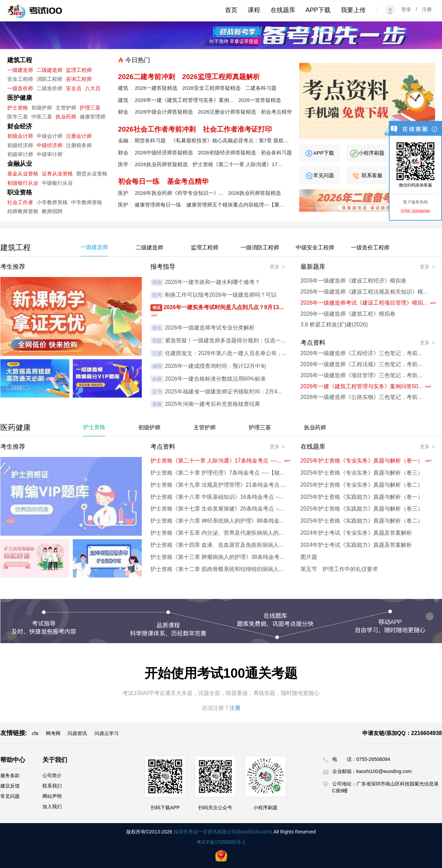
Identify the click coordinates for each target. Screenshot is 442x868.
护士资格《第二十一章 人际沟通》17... (237, 164)
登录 (409, 9)
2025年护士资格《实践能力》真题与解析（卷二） (362, 521)
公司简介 (52, 775)
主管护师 (66, 108)
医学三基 (18, 117)
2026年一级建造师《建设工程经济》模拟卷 (354, 281)
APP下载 (318, 10)
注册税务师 (79, 145)
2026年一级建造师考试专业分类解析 (210, 328)
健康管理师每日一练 (158, 205)
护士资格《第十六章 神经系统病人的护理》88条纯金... (217, 521)
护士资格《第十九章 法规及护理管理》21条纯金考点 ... (218, 485)
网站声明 (52, 796)
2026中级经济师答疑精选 (164, 152)
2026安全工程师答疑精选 (211, 88)
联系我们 (52, 786)
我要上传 (353, 10)
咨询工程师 (79, 79)
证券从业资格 (57, 174)
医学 (123, 164)
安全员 (74, 88)
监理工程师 (79, 70)
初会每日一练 (139, 181)
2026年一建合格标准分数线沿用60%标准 (215, 379)
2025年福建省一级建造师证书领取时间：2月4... (223, 392)
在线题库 (283, 10)
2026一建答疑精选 (156, 88)
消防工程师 (50, 79)
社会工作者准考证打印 (237, 129)
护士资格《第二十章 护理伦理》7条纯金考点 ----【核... (217, 473)
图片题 (309, 557)
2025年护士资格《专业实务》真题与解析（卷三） (362, 473)
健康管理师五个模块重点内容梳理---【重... (235, 205)
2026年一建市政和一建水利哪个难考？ (213, 282)
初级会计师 (20, 136)
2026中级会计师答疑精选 (164, 112)
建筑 (123, 88)
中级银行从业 (57, 183)
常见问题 (319, 175)
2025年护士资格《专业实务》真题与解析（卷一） (366, 461)
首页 (231, 10)
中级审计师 (50, 154)
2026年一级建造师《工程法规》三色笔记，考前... (361, 364)
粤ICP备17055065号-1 (221, 842)
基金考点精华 (188, 181)
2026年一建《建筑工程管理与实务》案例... (184, 100)
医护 (123, 193)
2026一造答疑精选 (260, 100)
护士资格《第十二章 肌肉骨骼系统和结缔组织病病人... (217, 569)
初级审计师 (20, 154)
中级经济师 (50, 145)
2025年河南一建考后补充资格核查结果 (213, 404)
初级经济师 (20, 145)
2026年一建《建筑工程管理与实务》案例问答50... (366, 386)
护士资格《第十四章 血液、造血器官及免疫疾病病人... (217, 545)
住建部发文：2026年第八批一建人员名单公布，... (226, 353)
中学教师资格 (87, 202)
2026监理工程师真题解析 (221, 77)
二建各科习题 (261, 88)
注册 (424, 9)
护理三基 (90, 108)
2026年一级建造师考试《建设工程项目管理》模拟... (369, 303)
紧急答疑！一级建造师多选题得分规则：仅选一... (225, 340)
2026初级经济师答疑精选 (227, 152)
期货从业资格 (92, 174)
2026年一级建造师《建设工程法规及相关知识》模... (364, 292)
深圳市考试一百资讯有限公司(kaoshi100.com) (223, 832)
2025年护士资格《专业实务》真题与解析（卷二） (362, 485)
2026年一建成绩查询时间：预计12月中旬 (215, 366)
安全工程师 (20, 79)
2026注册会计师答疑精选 (227, 112)
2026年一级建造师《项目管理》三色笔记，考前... (361, 375)
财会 (123, 112)
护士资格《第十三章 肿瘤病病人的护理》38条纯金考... (217, 557)
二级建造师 (50, 70)
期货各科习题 (150, 140)
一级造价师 (20, 88)
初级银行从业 (23, 183)
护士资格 (18, 108)
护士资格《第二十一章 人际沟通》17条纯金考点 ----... (221, 461)
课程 (254, 10)
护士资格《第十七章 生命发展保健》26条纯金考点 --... (217, 509)
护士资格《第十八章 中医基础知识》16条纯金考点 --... (217, 497)
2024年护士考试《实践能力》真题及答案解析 (356, 545)
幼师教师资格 (23, 211)
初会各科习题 (276, 152)
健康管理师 (93, 117)
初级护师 (42, 108)
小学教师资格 (52, 202)
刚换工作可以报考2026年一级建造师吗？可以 (221, 295)
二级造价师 (50, 88)
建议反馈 (10, 786)
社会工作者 (20, 202)
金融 (123, 140)
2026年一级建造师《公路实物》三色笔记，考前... (361, 397)
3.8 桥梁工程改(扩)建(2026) (334, 325)
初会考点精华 (276, 112)
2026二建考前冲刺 (146, 77)
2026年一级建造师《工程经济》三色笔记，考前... (361, 353)
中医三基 (42, 117)
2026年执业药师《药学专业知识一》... (179, 193)
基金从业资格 (23, 174)
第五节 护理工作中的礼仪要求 (339, 569)
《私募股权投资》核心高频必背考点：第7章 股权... (229, 140)
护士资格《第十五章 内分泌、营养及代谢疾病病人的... (217, 533)
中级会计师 (50, 136)
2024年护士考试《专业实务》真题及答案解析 (356, 533)
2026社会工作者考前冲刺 (157, 129)
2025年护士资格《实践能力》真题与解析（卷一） (362, 497)
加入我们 (52, 807)
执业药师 (66, 117)
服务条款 (10, 775)
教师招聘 (52, 211)
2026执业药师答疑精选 (161, 164)
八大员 (93, 88)
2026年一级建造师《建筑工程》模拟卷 (348, 314)
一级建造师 (20, 70)
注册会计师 (79, 136)
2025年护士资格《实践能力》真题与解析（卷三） (362, 509)
